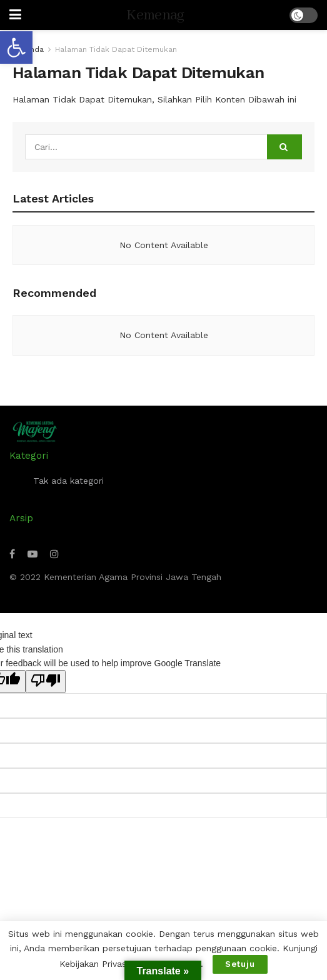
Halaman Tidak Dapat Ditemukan (116, 49)
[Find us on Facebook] (12, 554)
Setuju (240, 964)
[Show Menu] (15, 15)
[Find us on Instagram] (54, 554)
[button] (16, 47)
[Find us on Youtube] (33, 554)
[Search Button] (284, 147)
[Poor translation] (46, 681)
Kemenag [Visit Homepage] (155, 15)
